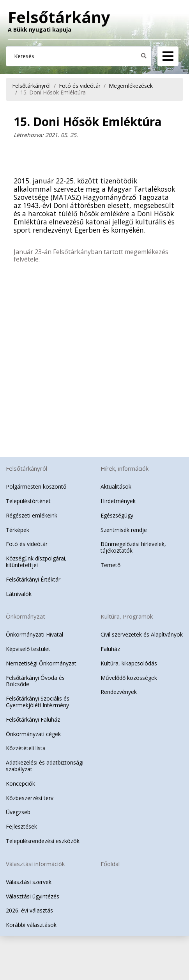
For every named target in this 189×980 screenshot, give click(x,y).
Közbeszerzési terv (30, 798)
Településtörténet (28, 501)
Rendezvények (119, 692)
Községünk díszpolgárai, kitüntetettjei (36, 562)
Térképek (18, 530)
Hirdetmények (118, 501)
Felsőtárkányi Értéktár (33, 579)
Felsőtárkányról (31, 86)
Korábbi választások (31, 925)
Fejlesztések (21, 826)
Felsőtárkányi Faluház (33, 719)
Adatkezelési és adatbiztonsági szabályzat (45, 766)
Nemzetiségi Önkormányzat (41, 663)
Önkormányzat (26, 616)
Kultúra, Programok (127, 616)
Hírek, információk (125, 468)
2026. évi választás (29, 910)
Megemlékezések (131, 86)
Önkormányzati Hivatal (34, 634)
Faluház (110, 649)
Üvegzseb (18, 812)
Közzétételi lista (26, 748)
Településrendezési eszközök (43, 841)
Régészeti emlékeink (32, 515)
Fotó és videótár (80, 86)
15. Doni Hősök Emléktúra (53, 92)
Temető (110, 565)
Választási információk (35, 864)
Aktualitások (116, 486)
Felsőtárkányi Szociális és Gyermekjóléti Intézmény (38, 702)
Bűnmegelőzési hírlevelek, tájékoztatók (133, 547)
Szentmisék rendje (124, 530)
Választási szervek (29, 882)
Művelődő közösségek (129, 678)
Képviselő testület (28, 649)
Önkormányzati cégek (33, 734)
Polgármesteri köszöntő (36, 486)
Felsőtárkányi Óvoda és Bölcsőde (35, 681)
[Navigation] (168, 56)
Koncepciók (20, 783)
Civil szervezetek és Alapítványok (142, 634)
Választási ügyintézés (33, 896)
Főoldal (110, 864)
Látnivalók (19, 594)
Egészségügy (117, 515)
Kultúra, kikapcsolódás (129, 663)
